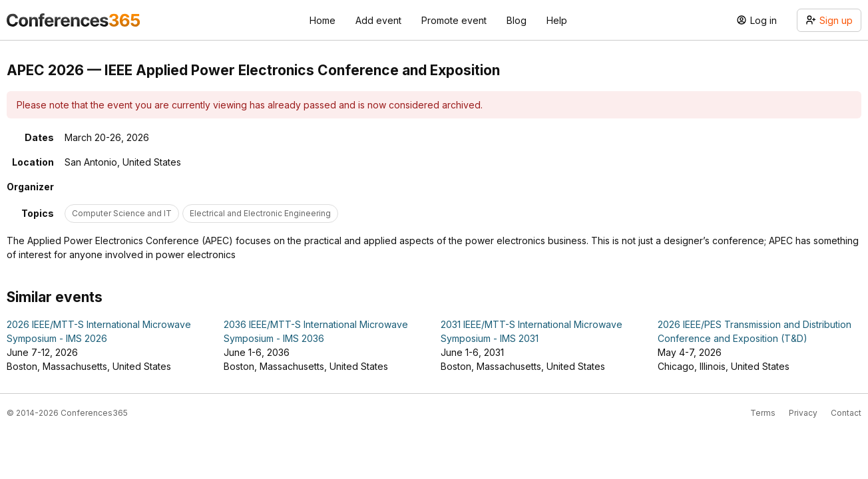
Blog (517, 20)
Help (557, 20)
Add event (378, 20)
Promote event (454, 20)
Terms (763, 413)
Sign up (829, 20)
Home (323, 20)
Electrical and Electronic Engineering (260, 213)
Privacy (803, 413)
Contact (846, 413)
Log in (757, 20)
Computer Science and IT (122, 213)
